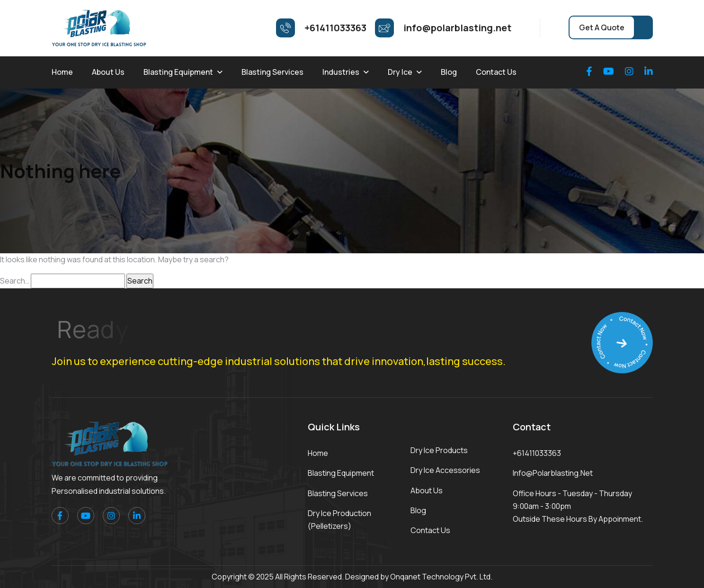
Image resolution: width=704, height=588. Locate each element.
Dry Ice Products (439, 450)
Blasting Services (272, 72)
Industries (341, 72)
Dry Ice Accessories (445, 470)
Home (62, 72)
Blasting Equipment (178, 72)
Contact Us (496, 72)
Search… (15, 281)
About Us (108, 72)
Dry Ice (400, 72)
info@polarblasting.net (553, 473)
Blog (449, 72)
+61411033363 (537, 453)
